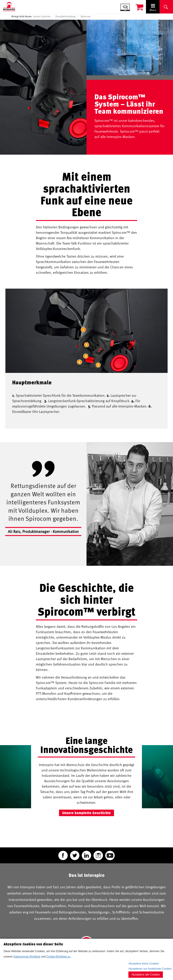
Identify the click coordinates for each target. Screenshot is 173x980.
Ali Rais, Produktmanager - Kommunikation (43, 531)
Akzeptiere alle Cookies (146, 975)
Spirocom (85, 16)
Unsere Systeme (42, 16)
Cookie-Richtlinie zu (58, 957)
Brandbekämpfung (65, 16)
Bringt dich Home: (22, 16)
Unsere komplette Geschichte (86, 813)
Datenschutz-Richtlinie (27, 957)
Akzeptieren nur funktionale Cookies (150, 969)
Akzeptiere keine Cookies (144, 964)
